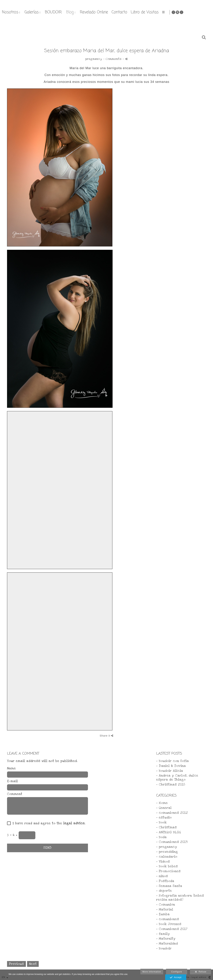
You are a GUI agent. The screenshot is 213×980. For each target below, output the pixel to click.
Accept (176, 978)
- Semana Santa (169, 886)
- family (163, 934)
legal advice (74, 823)
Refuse (201, 972)
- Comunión (166, 905)
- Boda (161, 837)
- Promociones (168, 871)
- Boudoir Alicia (170, 771)
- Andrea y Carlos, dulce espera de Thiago (177, 778)
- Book (161, 822)
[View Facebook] (199, 12)
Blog (146, 12)
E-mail (12, 781)
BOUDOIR (129, 12)
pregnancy (94, 59)
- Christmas (166, 827)
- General (164, 808)
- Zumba (163, 914)
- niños (162, 876)
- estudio (164, 818)
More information (152, 972)
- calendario (167, 857)
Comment (15, 794)
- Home (162, 803)
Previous (16, 964)
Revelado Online (170, 12)
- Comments (113, 59)
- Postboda (165, 881)
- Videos (163, 862)
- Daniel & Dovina (171, 766)
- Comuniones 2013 (172, 842)
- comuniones (168, 919)
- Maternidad (167, 944)
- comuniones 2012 (172, 813)
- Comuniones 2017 (172, 929)
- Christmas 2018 (171, 785)
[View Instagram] (208, 12)
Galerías (108, 12)
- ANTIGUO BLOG (169, 832)
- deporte (164, 891)
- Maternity (166, 939)
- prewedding (167, 852)
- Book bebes (167, 866)
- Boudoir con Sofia (173, 761)
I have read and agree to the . (48, 823)
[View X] (204, 12)
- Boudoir (164, 948)
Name (11, 768)
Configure (177, 972)
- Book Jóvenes (169, 924)
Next (33, 964)
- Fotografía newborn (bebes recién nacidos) (180, 898)
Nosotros (86, 12)
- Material (165, 910)
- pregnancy (167, 847)
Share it (107, 736)
